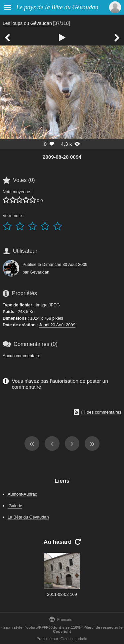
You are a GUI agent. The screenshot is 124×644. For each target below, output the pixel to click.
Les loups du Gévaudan (27, 23)
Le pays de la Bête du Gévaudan (57, 7)
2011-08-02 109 (62, 594)
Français (60, 619)
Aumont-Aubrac (22, 494)
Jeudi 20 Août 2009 (57, 325)
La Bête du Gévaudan (28, 517)
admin (82, 639)
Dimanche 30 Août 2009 (65, 264)
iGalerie (15, 506)
